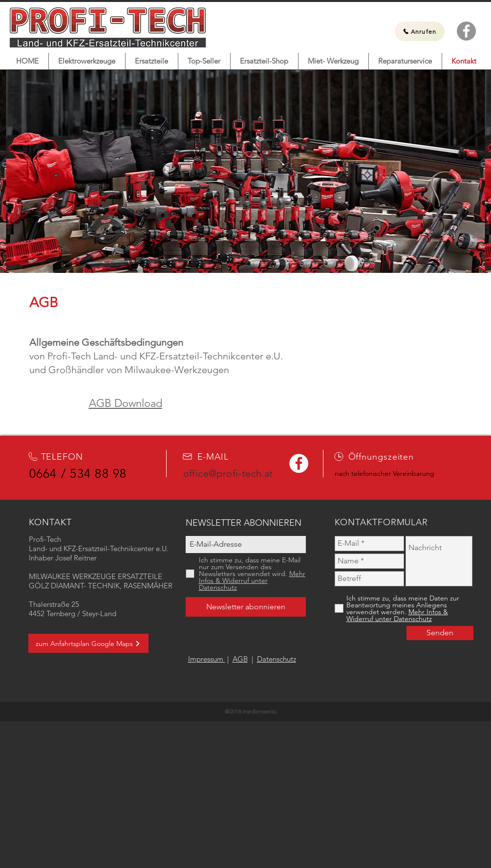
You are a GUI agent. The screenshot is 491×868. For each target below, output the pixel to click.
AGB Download (126, 403)
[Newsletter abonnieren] (246, 607)
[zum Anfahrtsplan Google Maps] (88, 643)
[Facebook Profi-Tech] (466, 31)
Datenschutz (277, 659)
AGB (240, 659)
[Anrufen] (420, 31)
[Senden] (440, 633)
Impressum (207, 659)
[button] (87, 61)
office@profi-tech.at (228, 473)
